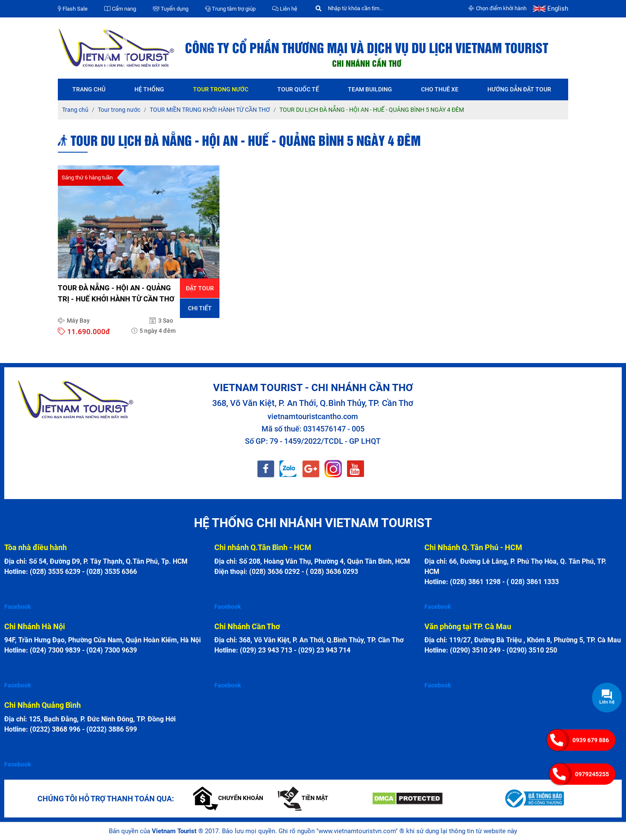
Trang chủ (89, 89)
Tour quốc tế (298, 89)
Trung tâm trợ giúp (230, 9)
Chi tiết (200, 308)
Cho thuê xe (440, 89)
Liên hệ (285, 9)
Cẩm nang (120, 9)
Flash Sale (73, 9)
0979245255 (592, 774)
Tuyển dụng (171, 9)
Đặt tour (200, 288)
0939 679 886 (591, 740)
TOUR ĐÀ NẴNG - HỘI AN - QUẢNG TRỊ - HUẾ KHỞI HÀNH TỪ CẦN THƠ (116, 293)
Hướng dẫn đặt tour (519, 89)
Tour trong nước (221, 89)
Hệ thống (149, 89)
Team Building (370, 89)
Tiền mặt (303, 798)
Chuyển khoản (228, 798)
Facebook (17, 607)
